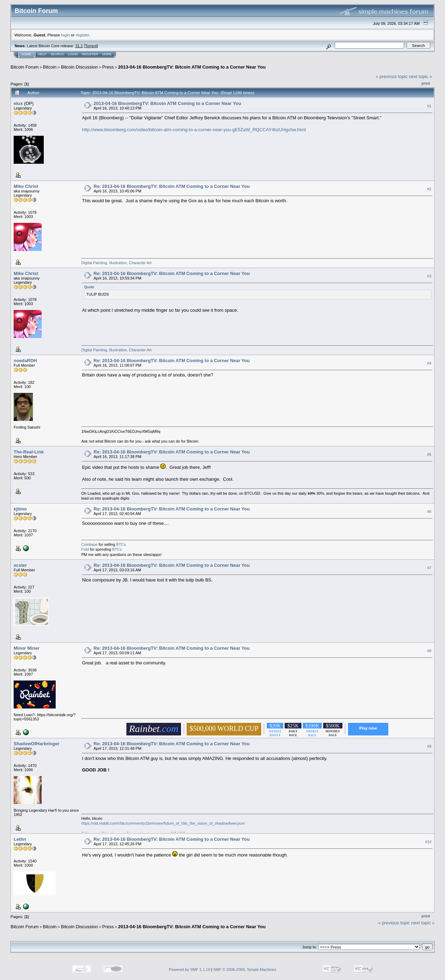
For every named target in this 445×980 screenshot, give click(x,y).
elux (18, 103)
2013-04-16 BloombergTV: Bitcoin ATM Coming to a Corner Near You (192, 67)
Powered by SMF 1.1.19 (189, 970)
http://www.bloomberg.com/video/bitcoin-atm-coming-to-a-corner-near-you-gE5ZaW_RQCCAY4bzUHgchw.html (194, 130)
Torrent (91, 46)
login (66, 35)
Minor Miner (27, 648)
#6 (429, 512)
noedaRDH (25, 361)
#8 (429, 651)
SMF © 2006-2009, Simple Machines (245, 970)
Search (57, 54)
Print (426, 83)
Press (108, 67)
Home (26, 54)
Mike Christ (26, 186)
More (107, 54)
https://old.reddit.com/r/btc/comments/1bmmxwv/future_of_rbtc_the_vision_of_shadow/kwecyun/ (163, 823)
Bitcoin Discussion (79, 67)
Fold (85, 549)
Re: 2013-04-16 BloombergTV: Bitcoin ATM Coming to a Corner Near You (172, 186)
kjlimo (20, 509)
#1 (429, 106)
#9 (429, 747)
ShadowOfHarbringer (37, 744)
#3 (429, 276)
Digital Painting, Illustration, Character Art (116, 263)
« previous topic (392, 76)
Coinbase (89, 544)
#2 (429, 189)
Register (90, 54)
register (82, 35)
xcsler (20, 565)
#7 (429, 568)
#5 (429, 454)
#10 (428, 842)
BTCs (121, 544)
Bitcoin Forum (25, 67)
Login (73, 54)
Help (42, 54)
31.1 (79, 46)
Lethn (20, 839)
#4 (429, 363)
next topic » (421, 76)
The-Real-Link (29, 452)
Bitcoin (50, 67)
